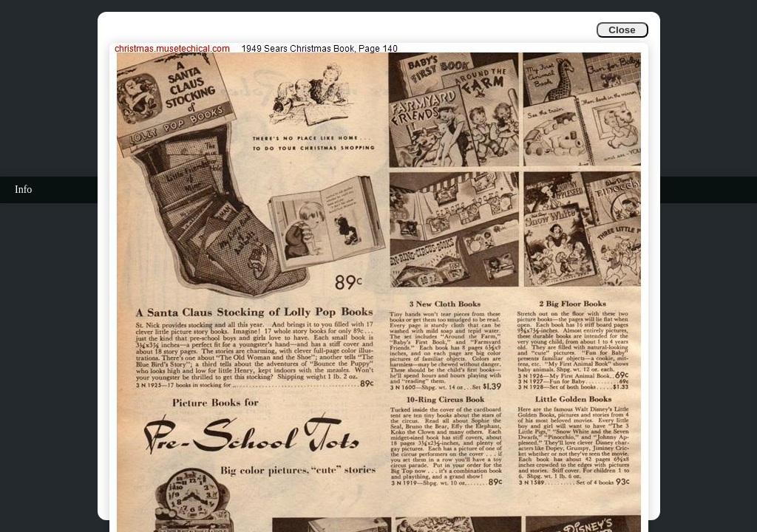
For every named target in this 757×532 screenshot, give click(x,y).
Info (23, 190)
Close (622, 30)
